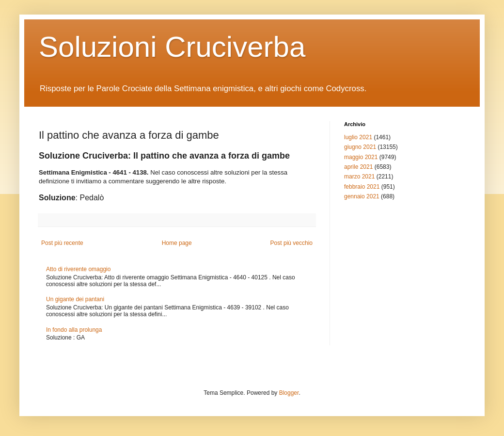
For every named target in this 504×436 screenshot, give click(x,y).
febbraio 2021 (362, 187)
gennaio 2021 (362, 196)
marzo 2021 (359, 177)
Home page (177, 243)
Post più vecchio (291, 243)
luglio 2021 (358, 137)
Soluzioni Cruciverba (172, 47)
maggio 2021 (361, 157)
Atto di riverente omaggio (78, 269)
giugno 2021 (360, 147)
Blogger (289, 393)
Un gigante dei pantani (75, 299)
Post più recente (62, 243)
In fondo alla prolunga (74, 330)
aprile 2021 (358, 167)
